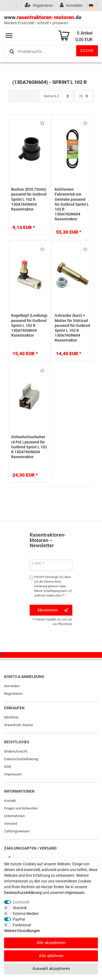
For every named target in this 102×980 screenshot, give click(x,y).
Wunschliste (42, 124)
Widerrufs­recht (16, 751)
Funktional (22, 925)
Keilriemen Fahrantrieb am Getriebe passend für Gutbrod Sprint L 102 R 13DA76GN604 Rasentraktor (72, 204)
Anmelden (12, 686)
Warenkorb (13, 725)
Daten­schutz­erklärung (21, 759)
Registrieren (13, 694)
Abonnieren (53, 610)
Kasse (28, 725)
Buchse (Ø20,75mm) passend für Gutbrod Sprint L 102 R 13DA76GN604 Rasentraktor (29, 199)
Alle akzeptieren (51, 943)
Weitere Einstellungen (22, 931)
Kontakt (10, 801)
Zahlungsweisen (17, 831)
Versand (10, 824)
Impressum (13, 774)
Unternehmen (14, 816)
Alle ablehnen (51, 956)
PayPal (19, 919)
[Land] (91, 5)
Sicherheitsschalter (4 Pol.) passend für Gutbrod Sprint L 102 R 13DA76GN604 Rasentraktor (29, 447)
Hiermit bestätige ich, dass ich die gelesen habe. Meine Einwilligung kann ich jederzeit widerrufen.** (53, 586)
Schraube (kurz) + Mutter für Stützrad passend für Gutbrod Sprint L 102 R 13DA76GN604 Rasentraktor (72, 328)
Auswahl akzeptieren (51, 969)
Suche (87, 51)
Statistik (20, 908)
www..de (51, 20)
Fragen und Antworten (21, 808)
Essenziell (21, 902)
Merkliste (11, 717)
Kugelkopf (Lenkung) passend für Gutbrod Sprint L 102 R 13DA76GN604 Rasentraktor (29, 325)
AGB (7, 767)
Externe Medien (26, 914)
